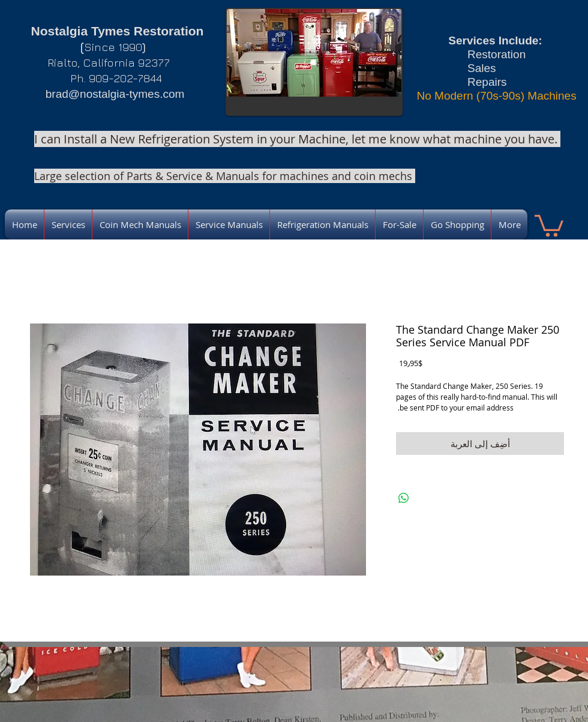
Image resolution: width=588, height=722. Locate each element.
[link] (549, 224)
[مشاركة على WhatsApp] (404, 498)
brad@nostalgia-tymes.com (115, 94)
